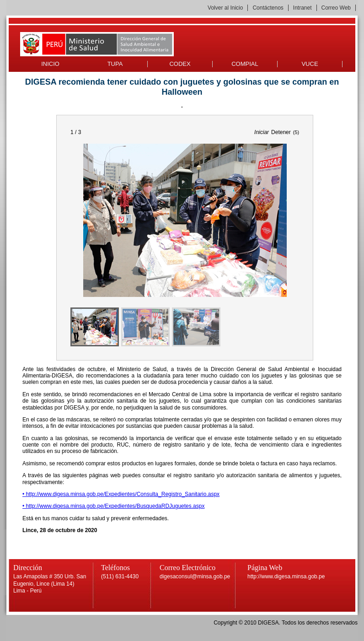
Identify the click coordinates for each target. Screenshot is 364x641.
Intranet (302, 8)
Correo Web (336, 8)
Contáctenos (268, 8)
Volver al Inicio (225, 8)
